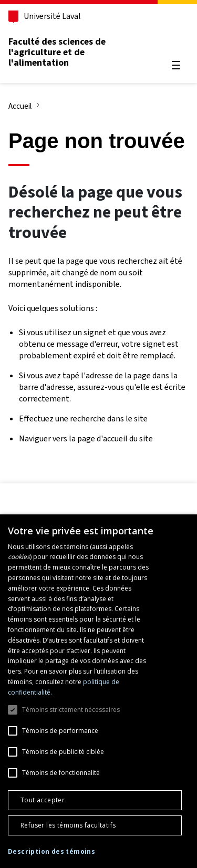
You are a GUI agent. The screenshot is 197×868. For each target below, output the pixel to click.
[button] (51, 852)
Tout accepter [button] (43, 800)
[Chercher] (176, 40)
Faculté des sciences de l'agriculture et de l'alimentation (57, 52)
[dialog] (98, 691)
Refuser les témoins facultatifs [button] (68, 825)
